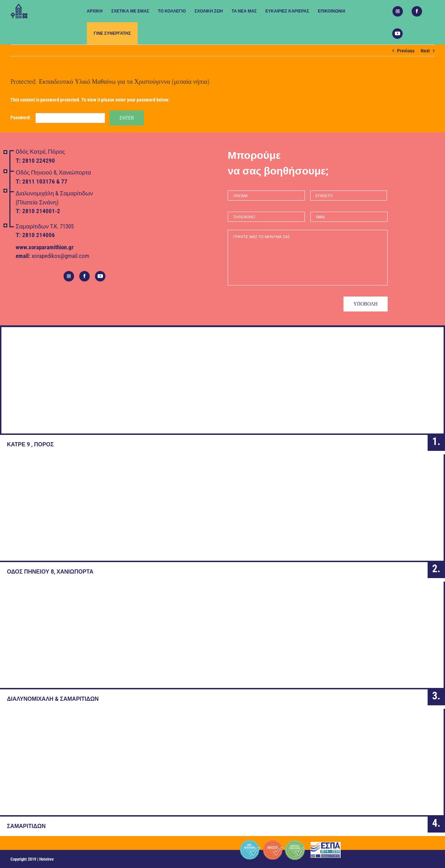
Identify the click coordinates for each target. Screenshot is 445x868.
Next (425, 51)
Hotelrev (46, 859)
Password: (58, 117)
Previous (406, 51)
